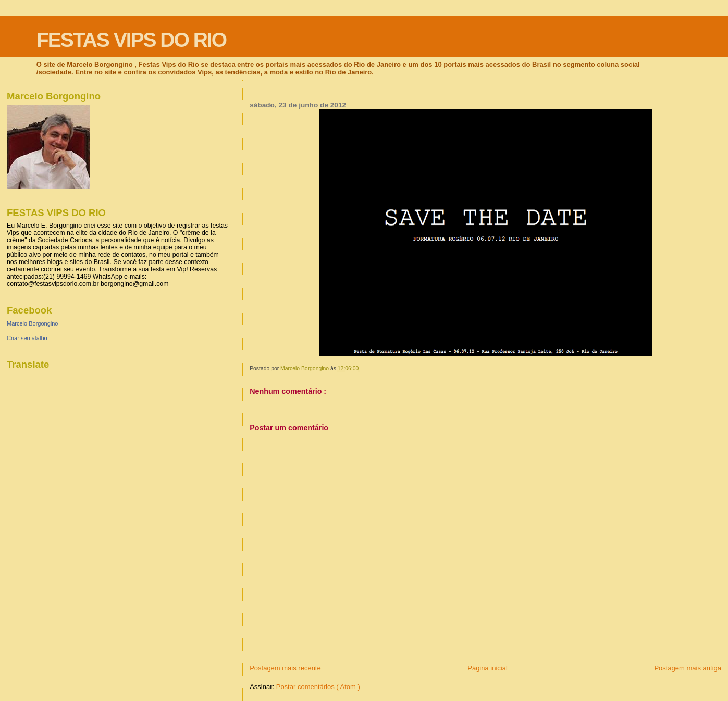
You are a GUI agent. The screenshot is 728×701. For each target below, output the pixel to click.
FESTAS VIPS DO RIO (131, 40)
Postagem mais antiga (688, 668)
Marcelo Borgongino (32, 323)
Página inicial (488, 668)
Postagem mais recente (285, 668)
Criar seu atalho (27, 338)
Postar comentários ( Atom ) (318, 687)
